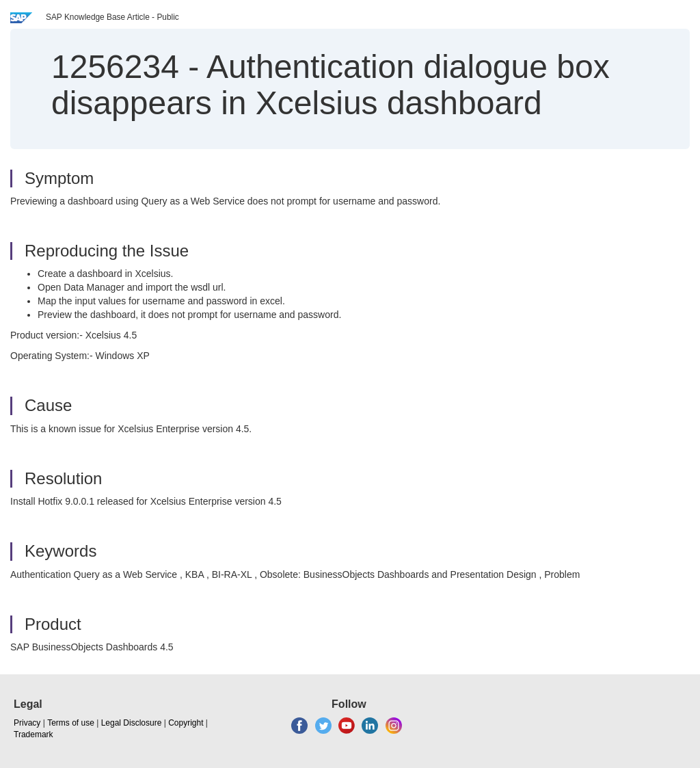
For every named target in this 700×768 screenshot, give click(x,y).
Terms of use (71, 723)
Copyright (186, 723)
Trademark (33, 734)
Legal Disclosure (132, 723)
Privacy (27, 723)
